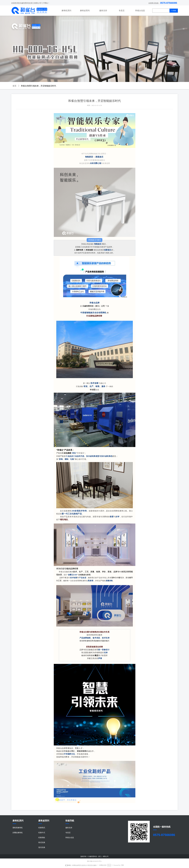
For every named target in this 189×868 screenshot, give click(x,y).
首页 (14, 86)
